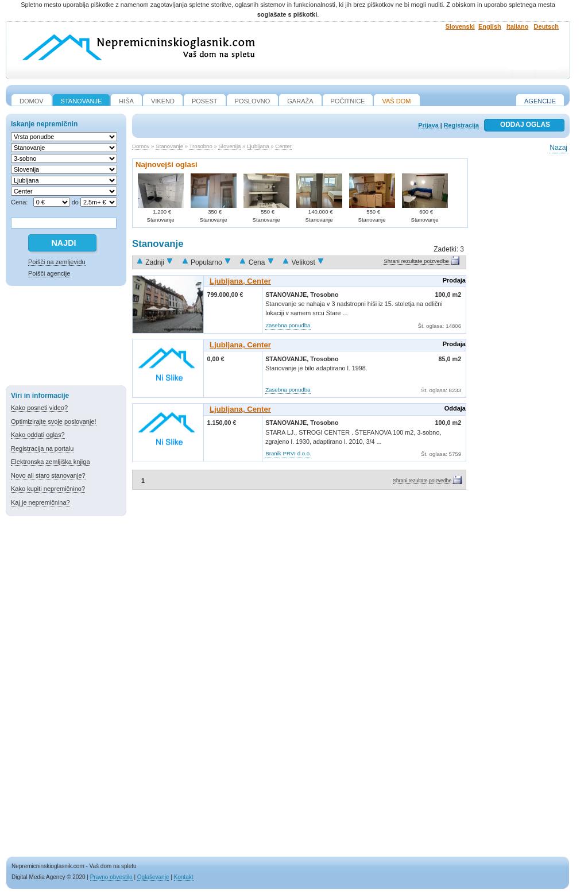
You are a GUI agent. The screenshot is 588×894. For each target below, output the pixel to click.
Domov (141, 146)
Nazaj (558, 148)
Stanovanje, (288, 295)
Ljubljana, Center (240, 281)
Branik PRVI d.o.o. (288, 453)
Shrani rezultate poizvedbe (416, 261)
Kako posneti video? (39, 408)
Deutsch (546, 26)
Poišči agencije (49, 273)
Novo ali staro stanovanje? (48, 475)
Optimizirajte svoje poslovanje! (54, 421)
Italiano (518, 26)
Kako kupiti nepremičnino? (48, 489)
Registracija (461, 125)
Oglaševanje (153, 877)
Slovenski (460, 26)
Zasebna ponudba (288, 325)
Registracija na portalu (42, 448)
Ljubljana (258, 146)
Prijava (428, 125)
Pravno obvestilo (111, 877)
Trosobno (201, 146)
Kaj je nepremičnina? (40, 502)
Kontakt (184, 877)
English (490, 26)
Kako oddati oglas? (38, 435)
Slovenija (229, 146)
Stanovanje (169, 146)
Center (283, 146)
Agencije (540, 101)
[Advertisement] (66, 338)
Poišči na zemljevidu (57, 262)
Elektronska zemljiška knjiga (51, 462)
